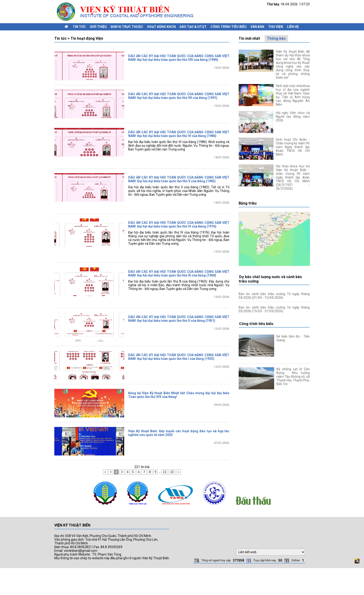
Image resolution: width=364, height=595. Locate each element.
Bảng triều (248, 203)
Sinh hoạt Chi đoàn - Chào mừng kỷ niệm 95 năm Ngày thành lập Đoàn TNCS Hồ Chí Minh (293, 147)
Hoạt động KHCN (161, 27)
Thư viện (276, 27)
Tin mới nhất (249, 38)
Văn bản (257, 27)
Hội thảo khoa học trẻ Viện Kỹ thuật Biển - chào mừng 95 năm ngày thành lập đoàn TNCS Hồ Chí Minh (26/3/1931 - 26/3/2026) (293, 177)
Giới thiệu (98, 27)
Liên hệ (293, 27)
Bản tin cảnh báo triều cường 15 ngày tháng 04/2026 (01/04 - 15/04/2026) (274, 296)
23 (172, 499)
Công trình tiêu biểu (229, 27)
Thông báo (276, 38)
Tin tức (79, 27)
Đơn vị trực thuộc (127, 27)
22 (165, 499)
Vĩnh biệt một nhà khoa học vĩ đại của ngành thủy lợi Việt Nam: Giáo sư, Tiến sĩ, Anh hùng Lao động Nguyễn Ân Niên (293, 95)
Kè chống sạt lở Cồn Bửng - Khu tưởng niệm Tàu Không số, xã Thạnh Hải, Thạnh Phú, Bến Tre (293, 377)
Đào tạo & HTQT (193, 27)
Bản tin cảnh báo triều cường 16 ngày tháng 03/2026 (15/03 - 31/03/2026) (274, 309)
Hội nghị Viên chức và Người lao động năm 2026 (293, 117)
